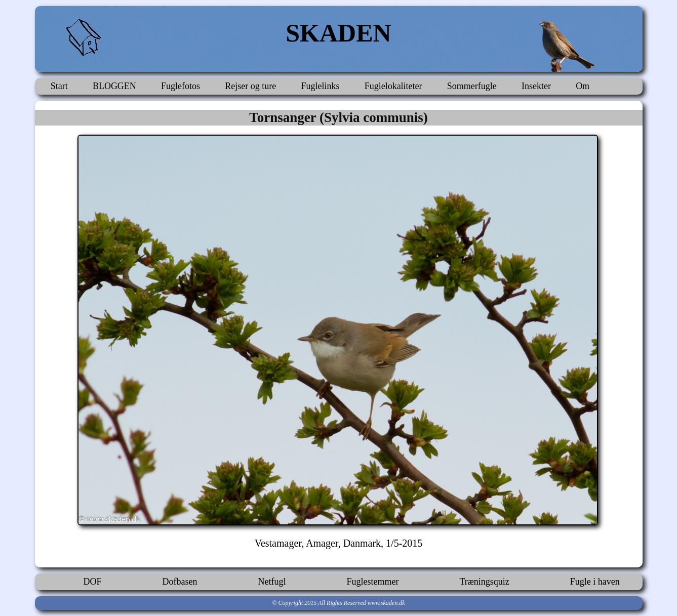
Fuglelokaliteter (393, 86)
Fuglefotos (181, 86)
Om (583, 86)
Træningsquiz (484, 582)
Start (59, 86)
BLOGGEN (114, 86)
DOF (93, 582)
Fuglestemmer (372, 582)
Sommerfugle (472, 86)
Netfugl (272, 582)
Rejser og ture (250, 86)
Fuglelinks (320, 86)
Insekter (536, 86)
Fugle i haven (595, 582)
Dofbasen (180, 582)
